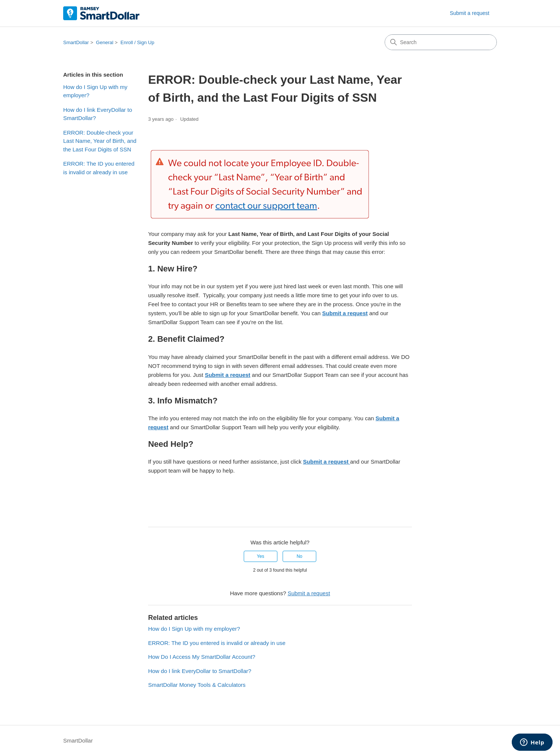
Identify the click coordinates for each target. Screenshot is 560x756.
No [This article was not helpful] (299, 556)
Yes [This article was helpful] (261, 556)
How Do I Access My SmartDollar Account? (202, 657)
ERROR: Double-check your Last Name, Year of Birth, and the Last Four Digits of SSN (100, 141)
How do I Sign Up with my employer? (95, 91)
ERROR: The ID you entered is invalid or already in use (99, 168)
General (105, 42)
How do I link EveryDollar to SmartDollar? (98, 114)
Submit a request (470, 13)
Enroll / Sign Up (137, 42)
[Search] (441, 42)
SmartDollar (76, 42)
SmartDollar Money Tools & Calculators (197, 685)
